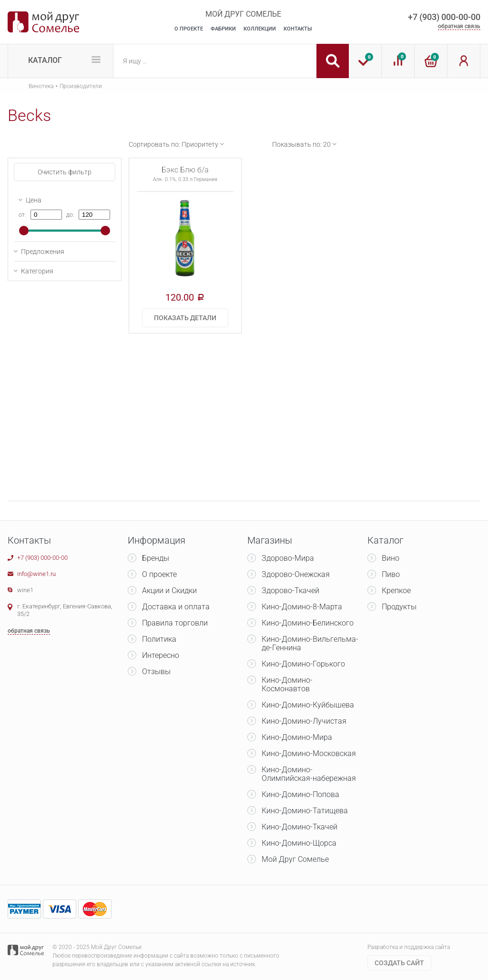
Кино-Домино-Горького (303, 664)
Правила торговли (175, 623)
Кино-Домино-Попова (300, 794)
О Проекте (189, 29)
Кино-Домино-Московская (309, 753)
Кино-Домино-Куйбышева (308, 705)
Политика (159, 639)
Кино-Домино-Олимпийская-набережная (309, 774)
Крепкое (396, 591)
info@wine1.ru (36, 574)
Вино (391, 558)
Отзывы (156, 672)
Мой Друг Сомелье (295, 859)
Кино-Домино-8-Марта (302, 607)
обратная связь (459, 26)
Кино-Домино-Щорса (299, 843)
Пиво (391, 574)
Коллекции (260, 29)
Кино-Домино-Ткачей (300, 827)
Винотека (41, 86)
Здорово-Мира (288, 558)
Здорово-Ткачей (290, 591)
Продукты (399, 607)
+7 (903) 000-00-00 (444, 17)
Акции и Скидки (169, 591)
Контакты (298, 29)
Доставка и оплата (176, 607)
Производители (81, 86)
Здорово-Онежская (296, 574)
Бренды (156, 558)
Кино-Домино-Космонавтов (287, 684)
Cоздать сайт (399, 963)
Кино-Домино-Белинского (308, 623)
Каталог (45, 60)
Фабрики (223, 29)
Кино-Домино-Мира (297, 737)
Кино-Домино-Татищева (305, 811)
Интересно (161, 655)
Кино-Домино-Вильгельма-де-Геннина (310, 643)
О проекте (159, 574)
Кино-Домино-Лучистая (304, 721)
